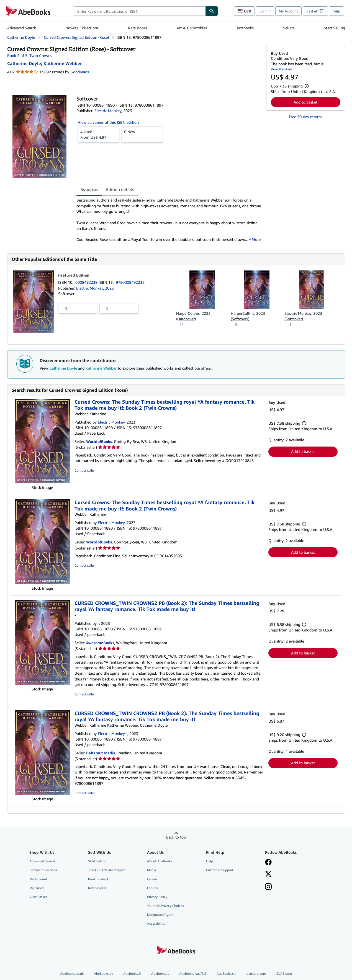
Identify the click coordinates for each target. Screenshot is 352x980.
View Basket (38, 897)
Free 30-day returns (306, 117)
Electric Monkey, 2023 (95, 288)
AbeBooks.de (103, 973)
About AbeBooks (160, 861)
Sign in (265, 11)
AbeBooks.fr (132, 973)
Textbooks (245, 28)
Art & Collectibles (192, 28)
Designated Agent (160, 915)
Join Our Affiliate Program (107, 870)
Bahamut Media (101, 753)
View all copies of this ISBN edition (108, 122)
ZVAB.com (284, 973)
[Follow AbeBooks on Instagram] (268, 887)
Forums (153, 888)
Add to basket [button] (305, 102)
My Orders (37, 888)
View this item (282, 69)
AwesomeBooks (100, 643)
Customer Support (220, 870)
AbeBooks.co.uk (72, 973)
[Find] (212, 11)
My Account (288, 11)
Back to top (176, 837)
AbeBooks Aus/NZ (193, 973)
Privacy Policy (157, 897)
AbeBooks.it (160, 973)
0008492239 (87, 282)
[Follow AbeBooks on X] (268, 875)
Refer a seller (97, 888)
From (99, 134)
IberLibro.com (256, 973)
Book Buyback (98, 879)
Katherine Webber (101, 368)
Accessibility (156, 923)
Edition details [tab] (120, 189)
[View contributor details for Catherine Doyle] (24, 63)
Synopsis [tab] (89, 189)
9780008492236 (130, 282)
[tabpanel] (169, 220)
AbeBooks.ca (226, 973)
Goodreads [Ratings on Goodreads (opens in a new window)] (80, 72)
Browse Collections (82, 28)
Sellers (289, 28)
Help (336, 11)
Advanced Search (22, 28)
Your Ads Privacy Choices (165, 906)
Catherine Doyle (63, 368)
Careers (152, 879)
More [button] (256, 239)
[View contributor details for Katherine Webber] (63, 63)
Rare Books (138, 28)
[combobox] (139, 11)
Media (151, 870)
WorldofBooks (99, 441)
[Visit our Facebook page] (268, 863)
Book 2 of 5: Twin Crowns (30, 56)
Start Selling (334, 28)
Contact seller (85, 470)
